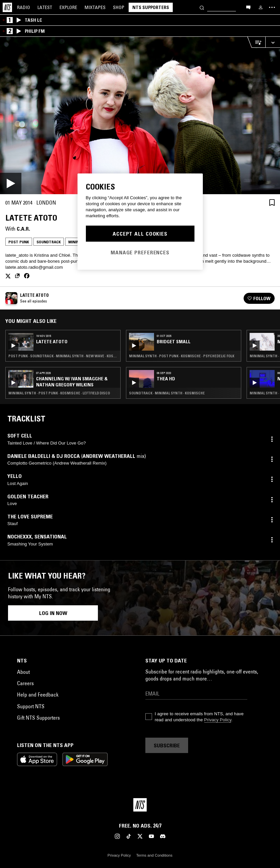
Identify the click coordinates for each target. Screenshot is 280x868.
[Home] (7, 7)
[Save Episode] (272, 202)
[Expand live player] (273, 42)
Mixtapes (95, 7)
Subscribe (167, 745)
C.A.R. (23, 229)
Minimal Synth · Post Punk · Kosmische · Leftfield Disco (59, 393)
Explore (68, 7)
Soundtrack (49, 242)
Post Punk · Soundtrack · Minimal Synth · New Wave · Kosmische (63, 356)
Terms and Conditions (154, 855)
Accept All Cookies (140, 234)
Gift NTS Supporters (38, 718)
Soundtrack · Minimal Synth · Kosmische (167, 393)
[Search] (202, 7)
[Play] (140, 115)
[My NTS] (261, 7)
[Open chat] (248, 7)
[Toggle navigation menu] (272, 7)
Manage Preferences (140, 252)
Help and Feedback (38, 695)
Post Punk (19, 242)
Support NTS (31, 706)
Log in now (53, 613)
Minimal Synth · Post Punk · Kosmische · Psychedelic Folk (182, 356)
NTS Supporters (151, 7)
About (23, 672)
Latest (45, 7)
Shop (119, 7)
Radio (24, 7)
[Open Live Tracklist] (256, 42)
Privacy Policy (218, 720)
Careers (25, 683)
